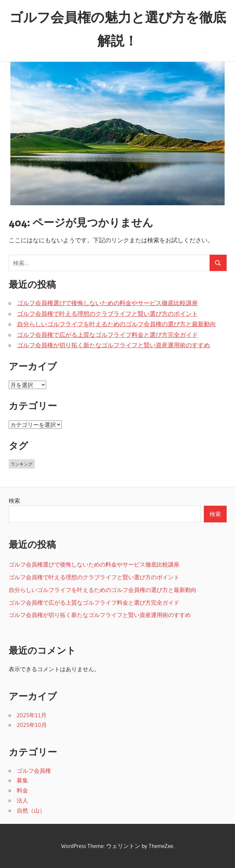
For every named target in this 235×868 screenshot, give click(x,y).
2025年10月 (32, 725)
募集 (22, 780)
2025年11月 (32, 715)
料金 (22, 790)
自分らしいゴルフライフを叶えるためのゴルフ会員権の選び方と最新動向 (116, 324)
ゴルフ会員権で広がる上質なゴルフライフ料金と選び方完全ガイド (107, 335)
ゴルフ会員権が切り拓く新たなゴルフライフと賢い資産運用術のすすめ (113, 345)
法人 (22, 800)
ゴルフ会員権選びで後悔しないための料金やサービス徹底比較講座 (107, 303)
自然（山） (31, 810)
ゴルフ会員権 (34, 771)
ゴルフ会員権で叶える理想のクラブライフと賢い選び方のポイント (107, 314)
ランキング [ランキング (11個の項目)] (22, 464)
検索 (14, 501)
